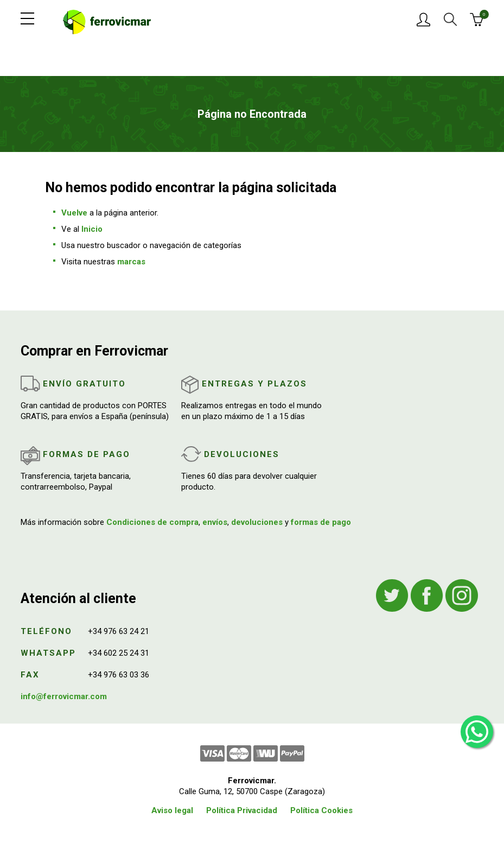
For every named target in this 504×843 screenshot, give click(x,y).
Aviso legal (172, 810)
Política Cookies (321, 810)
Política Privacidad (242, 810)
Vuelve (74, 213)
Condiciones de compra (152, 522)
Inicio (92, 229)
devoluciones (257, 522)
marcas (131, 262)
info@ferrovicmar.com (64, 696)
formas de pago (321, 522)
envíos (215, 522)
